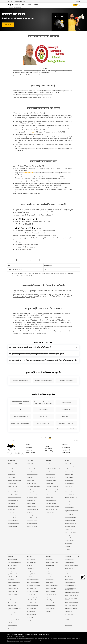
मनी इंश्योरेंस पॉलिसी (30, 568)
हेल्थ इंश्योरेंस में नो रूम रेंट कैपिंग (70, 526)
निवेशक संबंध (27, 634)
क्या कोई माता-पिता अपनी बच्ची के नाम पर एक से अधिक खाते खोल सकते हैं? (43, 347)
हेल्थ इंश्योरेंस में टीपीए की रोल (70, 515)
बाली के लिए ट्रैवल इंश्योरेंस (12, 565)
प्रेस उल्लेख (47, 446)
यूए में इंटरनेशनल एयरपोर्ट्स (12, 623)
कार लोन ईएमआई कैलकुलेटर (13, 527)
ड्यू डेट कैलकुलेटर (68, 547)
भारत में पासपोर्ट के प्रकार (69, 614)
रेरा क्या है (47, 568)
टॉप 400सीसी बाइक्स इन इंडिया (32, 524)
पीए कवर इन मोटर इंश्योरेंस (50, 475)
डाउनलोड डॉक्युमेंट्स (66, 453)
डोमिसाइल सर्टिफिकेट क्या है (50, 606)
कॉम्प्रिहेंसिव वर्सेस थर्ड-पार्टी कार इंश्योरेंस (14, 498)
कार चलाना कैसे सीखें (11, 509)
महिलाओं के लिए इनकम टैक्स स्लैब (70, 586)
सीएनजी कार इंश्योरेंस (11, 475)
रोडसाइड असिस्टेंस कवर (50, 472)
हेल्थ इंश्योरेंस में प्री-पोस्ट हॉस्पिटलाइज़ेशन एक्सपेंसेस (72, 511)
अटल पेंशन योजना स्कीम (43, 410)
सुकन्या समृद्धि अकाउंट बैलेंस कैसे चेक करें (72, 565)
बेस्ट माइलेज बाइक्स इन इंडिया (32, 521)
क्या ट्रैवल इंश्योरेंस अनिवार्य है (13, 560)
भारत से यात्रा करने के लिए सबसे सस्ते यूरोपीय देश (14, 613)
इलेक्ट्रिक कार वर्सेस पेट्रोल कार (13, 521)
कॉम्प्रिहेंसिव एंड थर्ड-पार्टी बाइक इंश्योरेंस (33, 486)
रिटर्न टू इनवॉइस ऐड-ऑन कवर (32, 498)
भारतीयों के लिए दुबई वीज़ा (12, 591)
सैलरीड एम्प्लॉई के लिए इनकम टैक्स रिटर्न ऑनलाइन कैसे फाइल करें (71, 589)
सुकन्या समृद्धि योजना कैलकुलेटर (66, 381)
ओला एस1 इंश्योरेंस (30, 463)
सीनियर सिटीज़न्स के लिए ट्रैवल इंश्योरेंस (14, 562)
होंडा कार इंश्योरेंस (11, 466)
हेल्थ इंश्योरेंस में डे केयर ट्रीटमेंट (70, 521)
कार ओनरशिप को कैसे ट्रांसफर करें (13, 524)
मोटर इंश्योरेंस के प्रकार (49, 466)
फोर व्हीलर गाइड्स (11, 460)
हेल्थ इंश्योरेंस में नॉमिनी (68, 529)
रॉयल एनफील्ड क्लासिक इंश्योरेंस (32, 475)
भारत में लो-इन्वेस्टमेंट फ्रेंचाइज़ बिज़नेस (33, 583)
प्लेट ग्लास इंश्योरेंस (30, 571)
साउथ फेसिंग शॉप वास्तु (50, 580)
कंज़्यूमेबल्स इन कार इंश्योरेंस (13, 486)
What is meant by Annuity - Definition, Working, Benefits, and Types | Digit (43, 403)
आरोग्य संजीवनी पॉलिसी (69, 489)
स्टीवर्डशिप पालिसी (34, 634)
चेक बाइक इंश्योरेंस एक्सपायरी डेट (32, 509)
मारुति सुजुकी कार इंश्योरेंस (12, 463)
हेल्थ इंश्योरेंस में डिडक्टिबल (69, 463)
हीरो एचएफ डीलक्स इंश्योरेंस (31, 472)
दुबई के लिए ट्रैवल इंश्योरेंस (12, 568)
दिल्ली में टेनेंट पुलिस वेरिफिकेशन (51, 594)
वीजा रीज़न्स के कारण (11, 597)
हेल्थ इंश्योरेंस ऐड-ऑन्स (69, 486)
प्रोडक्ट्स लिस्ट (29, 450)
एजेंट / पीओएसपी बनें (24, 1)
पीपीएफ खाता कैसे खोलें (69, 571)
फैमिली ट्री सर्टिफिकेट (49, 560)
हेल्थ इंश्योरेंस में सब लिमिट (69, 478)
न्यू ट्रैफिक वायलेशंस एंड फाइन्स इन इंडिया (52, 489)
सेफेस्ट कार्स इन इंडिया (11, 512)
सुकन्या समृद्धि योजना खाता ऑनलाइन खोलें (43, 381)
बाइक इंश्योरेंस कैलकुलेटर (31, 504)
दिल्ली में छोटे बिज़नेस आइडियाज (32, 600)
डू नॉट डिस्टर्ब (14, 634)
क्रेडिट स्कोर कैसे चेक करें (69, 568)
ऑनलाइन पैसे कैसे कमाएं (69, 577)
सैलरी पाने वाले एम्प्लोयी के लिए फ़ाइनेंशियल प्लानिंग (20, 403)
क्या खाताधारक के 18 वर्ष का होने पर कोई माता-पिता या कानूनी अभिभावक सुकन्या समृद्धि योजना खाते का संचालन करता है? (43, 360)
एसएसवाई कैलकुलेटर (68, 626)
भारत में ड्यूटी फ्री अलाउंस (12, 606)
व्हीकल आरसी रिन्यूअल (50, 498)
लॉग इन (76, 5)
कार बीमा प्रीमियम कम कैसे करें (13, 495)
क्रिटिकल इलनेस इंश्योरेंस (69, 480)
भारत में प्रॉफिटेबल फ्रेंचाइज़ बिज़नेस (33, 580)
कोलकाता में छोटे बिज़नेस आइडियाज (33, 597)
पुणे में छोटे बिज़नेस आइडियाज (32, 594)
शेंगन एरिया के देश (11, 600)
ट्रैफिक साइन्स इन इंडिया (50, 512)
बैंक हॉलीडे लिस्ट (67, 620)
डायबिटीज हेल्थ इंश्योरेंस (69, 475)
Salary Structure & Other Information (20, 424)
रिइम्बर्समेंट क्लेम (67, 469)
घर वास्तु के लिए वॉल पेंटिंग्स (50, 591)
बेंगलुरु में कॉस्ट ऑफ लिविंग (31, 609)
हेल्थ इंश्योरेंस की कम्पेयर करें (69, 483)
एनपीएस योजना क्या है (66, 403)
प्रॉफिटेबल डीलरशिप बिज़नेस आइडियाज (33, 586)
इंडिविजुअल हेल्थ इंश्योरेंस (69, 472)
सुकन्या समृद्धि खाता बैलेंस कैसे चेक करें (20, 381)
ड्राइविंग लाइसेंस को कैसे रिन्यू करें (51, 501)
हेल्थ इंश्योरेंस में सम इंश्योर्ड (69, 505)
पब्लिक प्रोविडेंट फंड (66, 417)
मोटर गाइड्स (48, 460)
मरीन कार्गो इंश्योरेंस (30, 565)
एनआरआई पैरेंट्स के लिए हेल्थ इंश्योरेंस (71, 466)
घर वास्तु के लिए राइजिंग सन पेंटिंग (51, 588)
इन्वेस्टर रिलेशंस (16, 1)
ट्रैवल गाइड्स (10, 557)
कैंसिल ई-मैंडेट (29, 448)
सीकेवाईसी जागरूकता (31, 453)
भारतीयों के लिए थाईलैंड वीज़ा (13, 594)
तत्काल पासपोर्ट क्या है (68, 611)
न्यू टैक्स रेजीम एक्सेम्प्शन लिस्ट (70, 583)
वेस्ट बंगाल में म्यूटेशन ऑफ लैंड (51, 603)
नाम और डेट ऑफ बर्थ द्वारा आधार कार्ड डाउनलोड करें (71, 599)
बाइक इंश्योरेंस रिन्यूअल (31, 480)
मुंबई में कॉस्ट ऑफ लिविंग (31, 611)
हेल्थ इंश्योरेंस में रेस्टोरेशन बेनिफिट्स (71, 524)
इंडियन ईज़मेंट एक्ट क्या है (50, 571)
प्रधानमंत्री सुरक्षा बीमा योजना (69, 541)
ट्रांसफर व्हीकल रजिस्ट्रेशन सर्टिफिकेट (52, 486)
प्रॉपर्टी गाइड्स (48, 557)
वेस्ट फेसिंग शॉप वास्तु (49, 583)
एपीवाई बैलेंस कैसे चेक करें (69, 560)
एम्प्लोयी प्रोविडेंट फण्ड (66, 410)
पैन (26, 249)
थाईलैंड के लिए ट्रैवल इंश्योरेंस (13, 577)
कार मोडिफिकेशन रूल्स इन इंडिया (51, 492)
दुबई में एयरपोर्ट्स (11, 629)
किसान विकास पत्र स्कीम (69, 574)
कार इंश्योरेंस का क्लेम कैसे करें (13, 501)
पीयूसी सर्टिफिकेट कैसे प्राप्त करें (51, 504)
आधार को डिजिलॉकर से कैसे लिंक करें (71, 608)
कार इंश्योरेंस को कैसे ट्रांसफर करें (13, 506)
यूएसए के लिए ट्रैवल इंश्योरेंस (12, 574)
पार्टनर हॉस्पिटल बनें (49, 449)
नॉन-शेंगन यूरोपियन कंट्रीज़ (12, 603)
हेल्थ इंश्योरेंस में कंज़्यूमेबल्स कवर (70, 532)
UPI (20, 410)
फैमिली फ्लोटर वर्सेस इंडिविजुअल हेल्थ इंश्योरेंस (71, 498)
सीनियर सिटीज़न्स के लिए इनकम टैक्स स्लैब (72, 593)
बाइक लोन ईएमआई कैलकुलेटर (32, 527)
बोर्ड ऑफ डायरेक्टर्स (66, 448)
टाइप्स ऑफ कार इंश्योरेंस (12, 483)
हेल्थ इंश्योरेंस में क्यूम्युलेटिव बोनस (70, 518)
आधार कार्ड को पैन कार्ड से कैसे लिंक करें (71, 596)
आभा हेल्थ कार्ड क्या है (68, 544)
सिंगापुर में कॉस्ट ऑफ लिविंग (31, 614)
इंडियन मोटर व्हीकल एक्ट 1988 (51, 480)
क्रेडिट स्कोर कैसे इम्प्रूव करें (69, 580)
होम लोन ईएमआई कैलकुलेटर (51, 609)
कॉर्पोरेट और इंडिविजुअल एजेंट (51, 451)
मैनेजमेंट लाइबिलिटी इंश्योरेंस (31, 562)
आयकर (33, 132)
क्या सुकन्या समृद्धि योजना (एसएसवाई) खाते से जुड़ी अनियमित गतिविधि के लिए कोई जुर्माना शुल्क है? (43, 354)
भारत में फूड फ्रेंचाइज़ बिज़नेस (32, 588)
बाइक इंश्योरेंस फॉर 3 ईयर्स (31, 483)
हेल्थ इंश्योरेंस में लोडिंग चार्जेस (70, 495)
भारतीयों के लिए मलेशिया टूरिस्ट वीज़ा (14, 583)
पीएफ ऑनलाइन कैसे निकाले (69, 562)
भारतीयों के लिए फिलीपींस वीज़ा (13, 588)
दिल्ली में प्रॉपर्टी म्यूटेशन (50, 600)
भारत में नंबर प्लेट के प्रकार (50, 515)
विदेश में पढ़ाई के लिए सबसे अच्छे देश (14, 620)
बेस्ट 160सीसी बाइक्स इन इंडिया (32, 518)
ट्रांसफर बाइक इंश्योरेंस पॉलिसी (32, 506)
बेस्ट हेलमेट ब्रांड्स (49, 495)
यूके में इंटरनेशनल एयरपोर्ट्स (12, 626)
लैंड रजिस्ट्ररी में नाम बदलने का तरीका (52, 562)
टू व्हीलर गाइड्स (30, 460)
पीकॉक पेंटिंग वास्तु (49, 574)
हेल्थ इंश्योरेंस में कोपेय (68, 502)
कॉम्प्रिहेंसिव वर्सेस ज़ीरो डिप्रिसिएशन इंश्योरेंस (53, 469)
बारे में (8, 450)
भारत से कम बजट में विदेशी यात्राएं (13, 617)
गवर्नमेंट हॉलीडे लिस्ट (68, 617)
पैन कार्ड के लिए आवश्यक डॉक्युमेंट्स (71, 606)
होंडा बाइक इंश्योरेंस (30, 478)
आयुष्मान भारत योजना (68, 538)
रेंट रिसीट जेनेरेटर (49, 611)
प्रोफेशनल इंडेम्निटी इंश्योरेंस (31, 574)
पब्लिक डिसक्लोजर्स (66, 450)
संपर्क (11, 450)
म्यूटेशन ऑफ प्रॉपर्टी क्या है (50, 565)
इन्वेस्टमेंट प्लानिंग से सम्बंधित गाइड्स (66, 424)
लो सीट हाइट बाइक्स (30, 512)
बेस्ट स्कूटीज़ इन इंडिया (30, 515)
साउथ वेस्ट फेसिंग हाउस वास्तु (51, 577)
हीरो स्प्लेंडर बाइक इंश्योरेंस (31, 469)
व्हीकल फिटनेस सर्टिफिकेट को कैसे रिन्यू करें (53, 509)
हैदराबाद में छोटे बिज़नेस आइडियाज (33, 606)
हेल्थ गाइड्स (67, 460)
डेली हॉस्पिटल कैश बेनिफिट (69, 508)
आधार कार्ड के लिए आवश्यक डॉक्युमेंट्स (71, 603)
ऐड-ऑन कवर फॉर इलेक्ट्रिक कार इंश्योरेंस (15, 480)
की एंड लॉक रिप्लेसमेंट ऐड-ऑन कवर (14, 492)
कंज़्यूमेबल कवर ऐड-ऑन (31, 501)
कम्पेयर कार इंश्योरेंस (11, 478)
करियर (15, 450)
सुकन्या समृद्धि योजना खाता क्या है (43, 424)
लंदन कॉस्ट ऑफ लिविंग (31, 617)
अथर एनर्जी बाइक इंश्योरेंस (31, 466)
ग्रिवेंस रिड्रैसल (10, 1)
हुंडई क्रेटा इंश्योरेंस (11, 472)
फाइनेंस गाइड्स (68, 557)
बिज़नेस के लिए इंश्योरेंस (31, 560)
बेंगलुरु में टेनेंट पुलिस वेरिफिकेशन (51, 597)
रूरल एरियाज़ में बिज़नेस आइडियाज (33, 591)
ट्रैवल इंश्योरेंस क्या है (11, 580)
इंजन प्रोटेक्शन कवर (11, 489)
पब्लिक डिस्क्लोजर (21, 634)
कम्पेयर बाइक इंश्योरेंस (30, 492)
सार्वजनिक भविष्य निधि (28, 173)
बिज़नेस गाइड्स (30, 557)
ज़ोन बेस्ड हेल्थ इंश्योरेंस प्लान (69, 492)
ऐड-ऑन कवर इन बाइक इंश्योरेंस (32, 495)
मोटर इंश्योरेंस (48, 463)
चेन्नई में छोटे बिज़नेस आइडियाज (32, 603)
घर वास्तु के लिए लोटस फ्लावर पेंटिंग (52, 586)
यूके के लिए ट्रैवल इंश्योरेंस (12, 571)
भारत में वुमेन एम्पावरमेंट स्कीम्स (70, 623)
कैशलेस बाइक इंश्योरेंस (31, 489)
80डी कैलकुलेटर (67, 549)
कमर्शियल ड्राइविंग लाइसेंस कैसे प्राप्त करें (52, 506)
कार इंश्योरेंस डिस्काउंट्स (12, 504)
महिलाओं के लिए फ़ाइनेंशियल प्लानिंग (20, 417)
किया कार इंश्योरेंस (11, 469)
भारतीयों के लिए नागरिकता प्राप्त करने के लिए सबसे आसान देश (14, 609)
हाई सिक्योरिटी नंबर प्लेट (50, 483)
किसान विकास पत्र (43, 417)
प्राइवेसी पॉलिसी (46, 634)
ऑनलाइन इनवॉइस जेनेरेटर (31, 620)
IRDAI (40, 634)
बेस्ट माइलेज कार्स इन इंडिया (12, 518)
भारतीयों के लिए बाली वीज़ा (12, 586)
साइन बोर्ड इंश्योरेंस (30, 577)
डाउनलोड (8, 634)
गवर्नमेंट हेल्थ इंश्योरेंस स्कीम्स (69, 535)
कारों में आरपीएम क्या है (12, 515)
